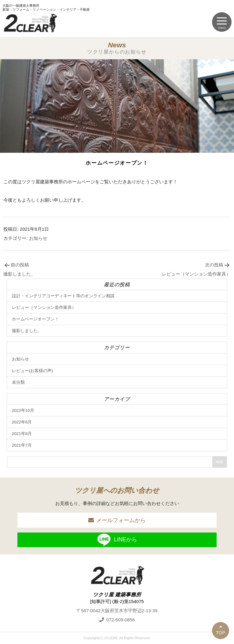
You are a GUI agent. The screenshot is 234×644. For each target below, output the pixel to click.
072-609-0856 (121, 620)
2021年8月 (22, 434)
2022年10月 (23, 410)
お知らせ (38, 238)
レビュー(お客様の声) (33, 371)
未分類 (18, 382)
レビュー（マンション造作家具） (44, 307)
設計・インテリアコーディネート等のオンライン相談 (63, 296)
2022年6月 (22, 422)
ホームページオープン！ (35, 319)
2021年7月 (22, 445)
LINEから (117, 540)
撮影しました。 (27, 331)
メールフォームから (121, 520)
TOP (221, 633)
